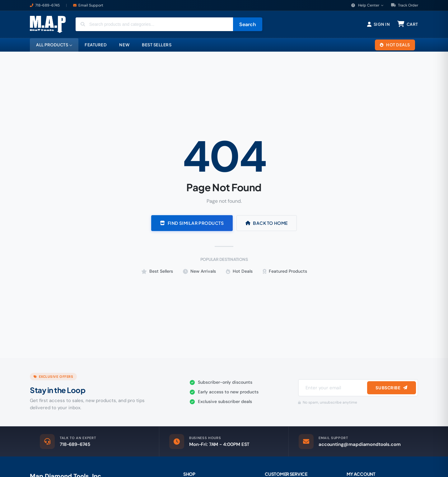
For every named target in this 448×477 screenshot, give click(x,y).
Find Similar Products (192, 223)
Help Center (367, 5)
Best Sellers (157, 271)
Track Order (405, 5)
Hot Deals (239, 271)
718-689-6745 (47, 5)
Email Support (91, 5)
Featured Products (285, 271)
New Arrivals (199, 271)
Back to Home (267, 223)
